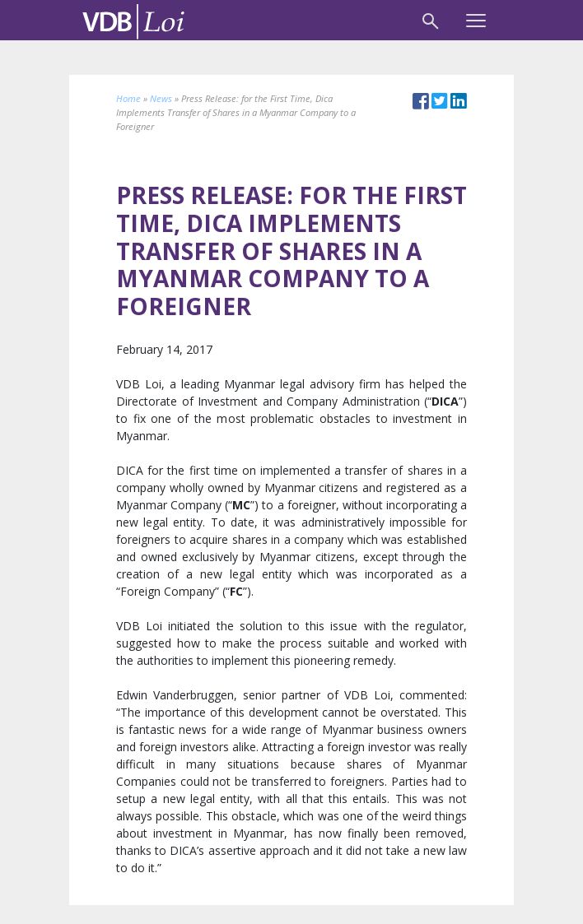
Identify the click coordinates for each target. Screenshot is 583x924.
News (161, 98)
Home (128, 98)
